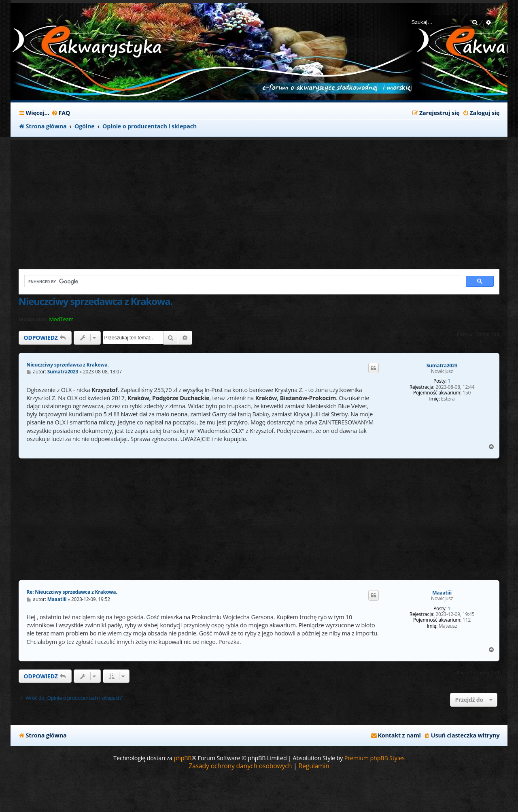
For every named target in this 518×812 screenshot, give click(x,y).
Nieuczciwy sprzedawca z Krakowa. (96, 301)
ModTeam (61, 319)
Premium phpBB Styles (375, 758)
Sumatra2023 (442, 366)
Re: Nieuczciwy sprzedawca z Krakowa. (72, 592)
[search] (242, 281)
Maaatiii (442, 593)
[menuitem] (61, 113)
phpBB (183, 758)
